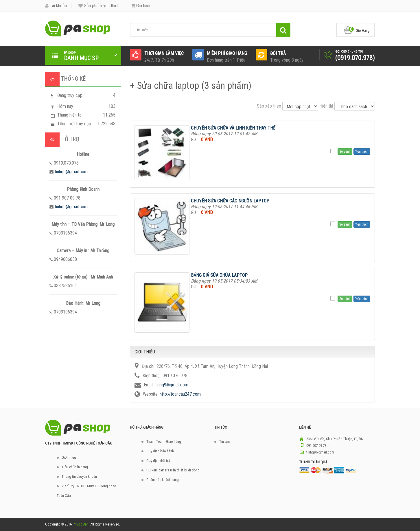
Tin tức (224, 441)
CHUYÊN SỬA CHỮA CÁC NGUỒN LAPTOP (230, 201)
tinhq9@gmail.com (71, 172)
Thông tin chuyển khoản (79, 476)
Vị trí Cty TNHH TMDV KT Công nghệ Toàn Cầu (86, 491)
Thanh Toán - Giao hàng (164, 441)
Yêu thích (362, 152)
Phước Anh (81, 524)
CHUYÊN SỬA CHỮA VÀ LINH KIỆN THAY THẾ (233, 128)
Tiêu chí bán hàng (75, 467)
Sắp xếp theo (269, 106)
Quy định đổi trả (158, 461)
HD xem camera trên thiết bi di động (173, 470)
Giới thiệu (69, 457)
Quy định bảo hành (160, 451)
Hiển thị (326, 106)
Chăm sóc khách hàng (163, 480)
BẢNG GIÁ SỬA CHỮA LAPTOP (219, 275)
